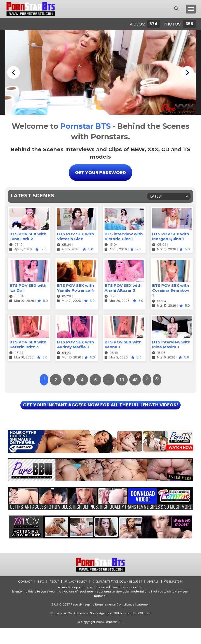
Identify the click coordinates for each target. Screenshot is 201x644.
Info (37, 597)
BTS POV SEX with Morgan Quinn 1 (171, 235)
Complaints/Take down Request (118, 597)
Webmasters (177, 597)
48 (134, 379)
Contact (21, 597)
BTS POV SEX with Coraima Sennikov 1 (171, 289)
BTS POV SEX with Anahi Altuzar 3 (123, 287)
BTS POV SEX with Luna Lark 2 (28, 235)
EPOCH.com (142, 629)
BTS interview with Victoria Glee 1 (124, 235)
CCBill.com (118, 629)
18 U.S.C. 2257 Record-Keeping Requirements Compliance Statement (101, 620)
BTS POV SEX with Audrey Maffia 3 (75, 343)
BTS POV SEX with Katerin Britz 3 (28, 343)
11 (120, 379)
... (107, 379)
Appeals (155, 597)
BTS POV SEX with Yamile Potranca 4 (76, 287)
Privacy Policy (74, 597)
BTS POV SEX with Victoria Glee (75, 235)
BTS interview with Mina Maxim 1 (171, 343)
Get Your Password (100, 172)
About (51, 597)
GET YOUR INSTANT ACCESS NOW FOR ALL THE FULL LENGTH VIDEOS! (101, 413)
